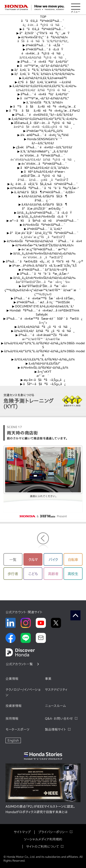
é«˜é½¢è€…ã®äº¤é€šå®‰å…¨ (43, 155)
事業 (48, 679)
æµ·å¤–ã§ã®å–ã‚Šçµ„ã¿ (43, 380)
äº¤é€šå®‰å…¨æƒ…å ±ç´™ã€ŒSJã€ (43, 302)
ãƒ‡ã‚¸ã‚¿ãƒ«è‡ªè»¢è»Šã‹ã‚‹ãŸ (43, 217)
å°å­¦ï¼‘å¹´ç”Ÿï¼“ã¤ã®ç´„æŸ (43, 33)
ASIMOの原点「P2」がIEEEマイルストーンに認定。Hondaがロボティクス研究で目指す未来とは (40, 809)
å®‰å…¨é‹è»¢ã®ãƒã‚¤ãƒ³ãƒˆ (43, 62)
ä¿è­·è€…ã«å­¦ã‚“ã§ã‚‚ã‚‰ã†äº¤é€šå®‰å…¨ (43, 184)
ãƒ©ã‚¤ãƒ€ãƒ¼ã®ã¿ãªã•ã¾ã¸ (43, 327)
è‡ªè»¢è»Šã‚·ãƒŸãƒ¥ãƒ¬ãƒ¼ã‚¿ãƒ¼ (43, 368)
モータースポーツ (17, 729)
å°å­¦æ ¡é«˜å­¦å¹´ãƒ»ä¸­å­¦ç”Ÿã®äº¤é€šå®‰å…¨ (43, 233)
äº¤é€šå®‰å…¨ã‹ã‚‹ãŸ (43, 49)
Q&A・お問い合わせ (59, 719)
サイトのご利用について (43, 847)
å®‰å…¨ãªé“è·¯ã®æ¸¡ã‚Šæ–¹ (43, 274)
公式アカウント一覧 (19, 664)
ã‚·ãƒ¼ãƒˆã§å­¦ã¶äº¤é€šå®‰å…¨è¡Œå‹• (43, 192)
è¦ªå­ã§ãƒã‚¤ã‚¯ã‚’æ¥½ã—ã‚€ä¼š (43, 82)
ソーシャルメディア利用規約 (43, 839)
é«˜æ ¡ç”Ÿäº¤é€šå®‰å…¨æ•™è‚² (43, 249)
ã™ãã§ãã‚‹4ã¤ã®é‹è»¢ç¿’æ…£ (43, 107)
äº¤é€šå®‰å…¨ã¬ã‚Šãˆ (43, 45)
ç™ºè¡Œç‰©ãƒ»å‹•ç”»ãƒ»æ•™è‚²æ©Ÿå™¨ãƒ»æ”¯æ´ (43, 290)
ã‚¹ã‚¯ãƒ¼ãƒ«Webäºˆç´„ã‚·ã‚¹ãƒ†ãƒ (43, 151)
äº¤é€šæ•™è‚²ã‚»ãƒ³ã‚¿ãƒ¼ (43, 131)
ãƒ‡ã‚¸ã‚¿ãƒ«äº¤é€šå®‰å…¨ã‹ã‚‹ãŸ (43, 213)
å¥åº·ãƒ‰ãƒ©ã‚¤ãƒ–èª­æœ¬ (43, 172)
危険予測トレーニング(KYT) (28, 401)
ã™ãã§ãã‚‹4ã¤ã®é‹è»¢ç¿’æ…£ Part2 (43, 111)
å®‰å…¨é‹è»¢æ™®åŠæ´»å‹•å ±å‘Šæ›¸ (43, 298)
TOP (43, 17)
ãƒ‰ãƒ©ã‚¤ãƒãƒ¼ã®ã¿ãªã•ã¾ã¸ (43, 331)
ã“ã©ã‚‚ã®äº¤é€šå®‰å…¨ (43, 21)
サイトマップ (22, 832)
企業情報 (12, 679)
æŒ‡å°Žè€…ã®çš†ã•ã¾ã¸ (43, 176)
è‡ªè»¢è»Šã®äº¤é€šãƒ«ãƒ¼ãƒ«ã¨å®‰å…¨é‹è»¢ (43, 241)
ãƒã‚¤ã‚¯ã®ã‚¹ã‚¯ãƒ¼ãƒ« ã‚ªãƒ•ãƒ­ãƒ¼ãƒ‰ (43, 74)
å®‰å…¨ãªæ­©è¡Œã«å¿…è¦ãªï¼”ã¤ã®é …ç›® (43, 261)
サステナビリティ (56, 690)
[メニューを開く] (76, 8)
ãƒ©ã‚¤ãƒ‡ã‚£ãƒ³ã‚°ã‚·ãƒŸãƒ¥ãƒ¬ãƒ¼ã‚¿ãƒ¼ (43, 359)
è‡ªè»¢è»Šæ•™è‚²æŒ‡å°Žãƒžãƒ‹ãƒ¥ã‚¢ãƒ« (43, 245)
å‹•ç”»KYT (43, 372)
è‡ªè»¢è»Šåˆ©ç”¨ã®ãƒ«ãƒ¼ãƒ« (43, 37)
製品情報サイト (55, 729)
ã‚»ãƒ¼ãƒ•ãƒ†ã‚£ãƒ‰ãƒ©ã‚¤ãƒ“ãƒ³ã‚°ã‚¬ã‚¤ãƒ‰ (43, 119)
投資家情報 (14, 706)
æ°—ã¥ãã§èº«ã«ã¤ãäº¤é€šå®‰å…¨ (43, 221)
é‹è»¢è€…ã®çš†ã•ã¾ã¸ (43, 53)
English (13, 740)
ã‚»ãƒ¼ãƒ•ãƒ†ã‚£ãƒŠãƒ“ (43, 363)
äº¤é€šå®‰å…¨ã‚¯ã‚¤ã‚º (43, 229)
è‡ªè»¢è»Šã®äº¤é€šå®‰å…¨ (43, 225)
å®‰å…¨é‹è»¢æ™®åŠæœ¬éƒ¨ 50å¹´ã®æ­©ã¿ (43, 319)
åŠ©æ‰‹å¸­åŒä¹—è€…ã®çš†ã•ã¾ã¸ (43, 123)
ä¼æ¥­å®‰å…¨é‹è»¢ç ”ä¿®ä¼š (43, 135)
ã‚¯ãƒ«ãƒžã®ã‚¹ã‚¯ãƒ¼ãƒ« (43, 102)
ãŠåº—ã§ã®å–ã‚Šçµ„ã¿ (43, 384)
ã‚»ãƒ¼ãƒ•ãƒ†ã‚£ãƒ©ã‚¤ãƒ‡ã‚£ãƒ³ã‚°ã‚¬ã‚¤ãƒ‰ (43, 86)
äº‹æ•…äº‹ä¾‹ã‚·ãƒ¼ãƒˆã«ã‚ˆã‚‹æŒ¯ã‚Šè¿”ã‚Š (43, 266)
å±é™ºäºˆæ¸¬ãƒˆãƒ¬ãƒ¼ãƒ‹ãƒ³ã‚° (43, 66)
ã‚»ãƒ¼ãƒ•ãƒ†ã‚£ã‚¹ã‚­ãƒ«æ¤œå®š (43, 78)
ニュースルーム (55, 706)
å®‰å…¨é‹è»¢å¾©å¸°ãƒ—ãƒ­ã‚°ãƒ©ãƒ (43, 115)
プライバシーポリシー (53, 832)
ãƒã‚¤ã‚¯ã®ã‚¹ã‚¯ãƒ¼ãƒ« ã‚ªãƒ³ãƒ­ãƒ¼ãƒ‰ (43, 70)
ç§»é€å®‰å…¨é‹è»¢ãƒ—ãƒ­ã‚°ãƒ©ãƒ (43, 147)
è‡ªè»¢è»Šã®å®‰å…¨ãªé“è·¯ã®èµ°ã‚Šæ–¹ (43, 188)
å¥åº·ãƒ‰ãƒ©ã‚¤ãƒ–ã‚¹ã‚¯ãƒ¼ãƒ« (43, 168)
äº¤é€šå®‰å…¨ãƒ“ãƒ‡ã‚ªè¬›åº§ (43, 270)
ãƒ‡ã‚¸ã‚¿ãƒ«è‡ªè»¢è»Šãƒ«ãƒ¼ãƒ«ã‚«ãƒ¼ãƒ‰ (43, 253)
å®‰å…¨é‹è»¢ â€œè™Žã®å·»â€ (43, 335)
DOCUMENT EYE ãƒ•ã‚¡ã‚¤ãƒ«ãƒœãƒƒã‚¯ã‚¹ (43, 306)
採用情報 (12, 719)
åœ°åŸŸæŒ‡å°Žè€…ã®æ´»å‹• (43, 286)
